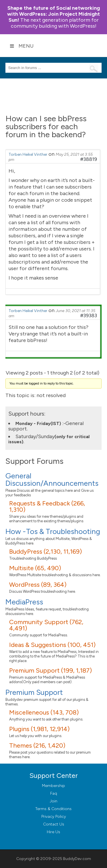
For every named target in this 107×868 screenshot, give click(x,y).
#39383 (89, 315)
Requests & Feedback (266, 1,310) (47, 506)
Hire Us (53, 832)
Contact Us (54, 824)
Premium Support (34, 692)
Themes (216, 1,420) (37, 745)
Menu (22, 46)
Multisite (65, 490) (35, 568)
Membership (53, 786)
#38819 (89, 159)
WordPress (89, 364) (38, 585)
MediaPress (24, 602)
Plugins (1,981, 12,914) (39, 729)
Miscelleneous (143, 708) (44, 712)
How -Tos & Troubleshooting (53, 531)
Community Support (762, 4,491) (46, 625)
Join (53, 801)
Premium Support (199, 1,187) (51, 670)
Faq (54, 793)
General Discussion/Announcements (52, 479)
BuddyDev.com (77, 859)
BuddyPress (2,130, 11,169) (46, 552)
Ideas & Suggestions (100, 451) (52, 645)
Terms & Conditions (53, 809)
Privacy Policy (54, 817)
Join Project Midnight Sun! (53, 14)
